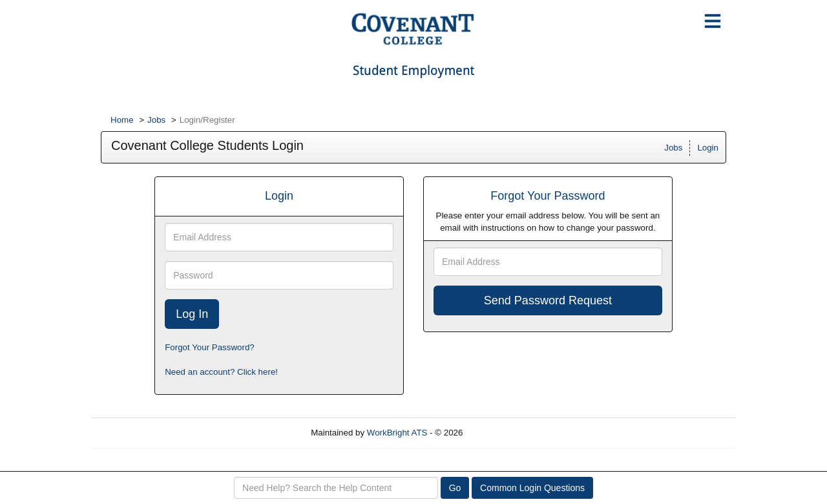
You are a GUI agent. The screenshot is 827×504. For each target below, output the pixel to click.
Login (708, 148)
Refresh (501, 433)
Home (122, 120)
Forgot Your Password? (210, 347)
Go (455, 488)
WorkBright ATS (397, 433)
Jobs (156, 120)
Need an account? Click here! (221, 372)
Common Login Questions (532, 488)
